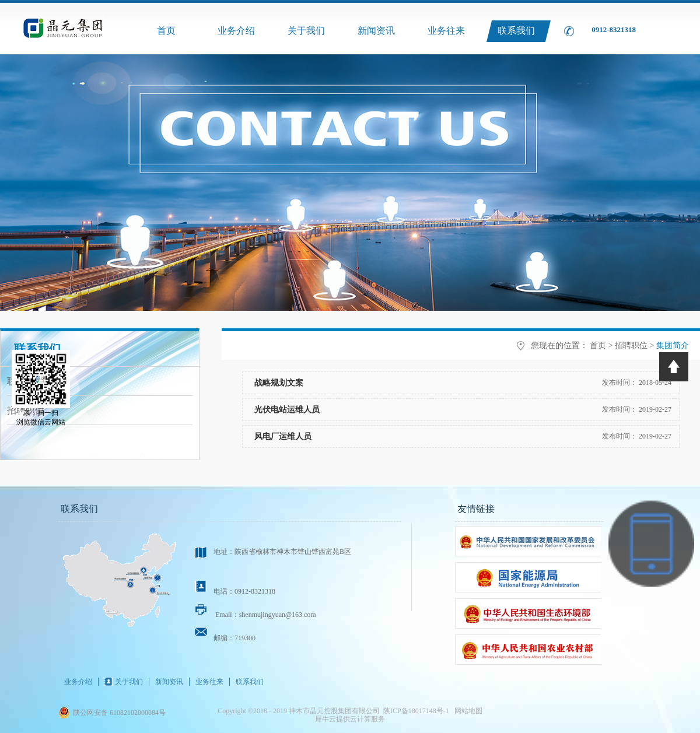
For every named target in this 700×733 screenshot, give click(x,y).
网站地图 (467, 711)
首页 (166, 31)
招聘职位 (631, 346)
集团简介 (673, 346)
